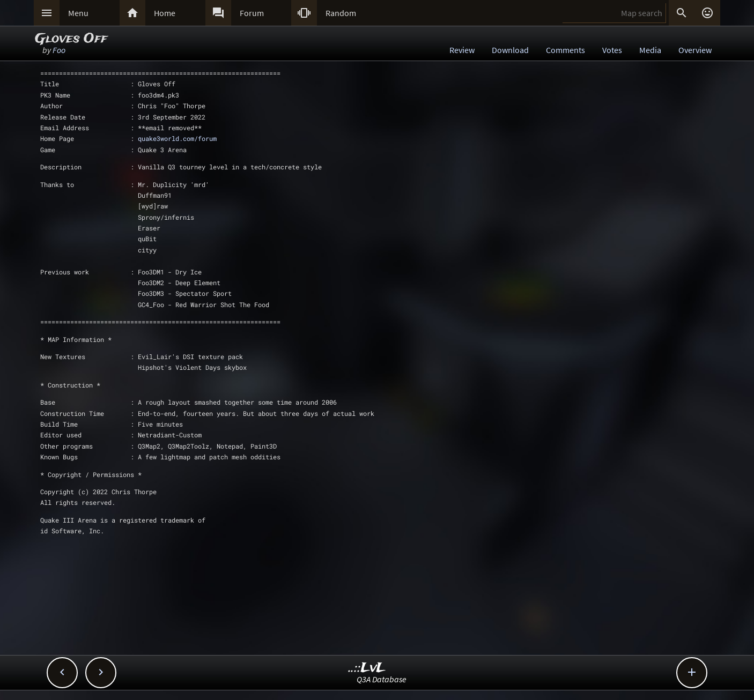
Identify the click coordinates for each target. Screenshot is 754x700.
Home (165, 13)
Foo (59, 50)
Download (510, 50)
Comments (565, 50)
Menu (78, 13)
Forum (252, 13)
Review (462, 50)
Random (341, 13)
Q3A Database (382, 679)
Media (650, 50)
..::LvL (367, 668)
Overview (695, 50)
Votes (612, 50)
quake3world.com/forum (177, 138)
